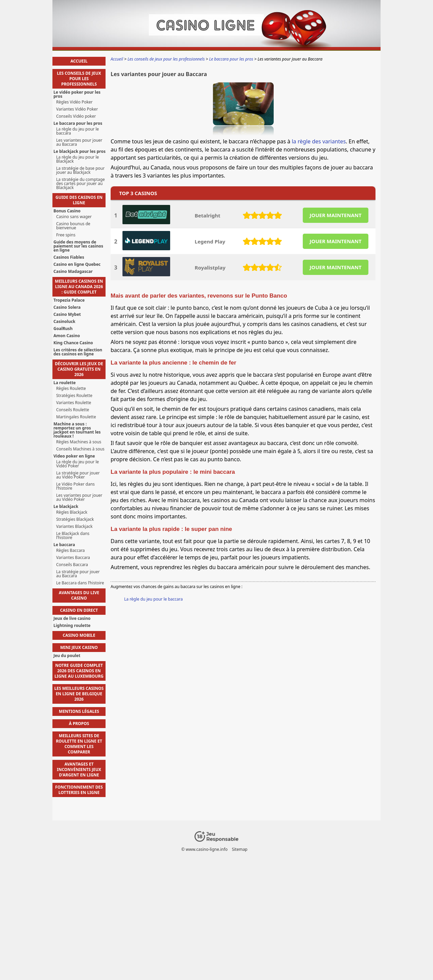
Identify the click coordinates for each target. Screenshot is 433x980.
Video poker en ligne (74, 456)
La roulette (65, 383)
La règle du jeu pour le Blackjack (77, 159)
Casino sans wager (74, 217)
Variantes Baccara (73, 558)
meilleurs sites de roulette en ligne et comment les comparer (79, 744)
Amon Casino (67, 336)
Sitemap (240, 849)
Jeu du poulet (67, 656)
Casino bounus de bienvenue (73, 226)
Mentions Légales (79, 711)
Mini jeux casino (79, 647)
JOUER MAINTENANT (335, 215)
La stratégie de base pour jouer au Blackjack (80, 170)
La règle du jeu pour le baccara (153, 599)
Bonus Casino (67, 211)
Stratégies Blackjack (75, 519)
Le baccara (64, 545)
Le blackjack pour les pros (79, 151)
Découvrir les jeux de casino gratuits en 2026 (79, 369)
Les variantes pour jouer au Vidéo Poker (79, 497)
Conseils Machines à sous (80, 449)
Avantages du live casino (79, 595)
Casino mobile (79, 635)
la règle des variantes (319, 141)
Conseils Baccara (72, 565)
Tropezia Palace (69, 300)
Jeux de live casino (72, 619)
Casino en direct (79, 610)
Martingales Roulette (76, 417)
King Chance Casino (73, 343)
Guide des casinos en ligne (79, 200)
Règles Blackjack (72, 512)
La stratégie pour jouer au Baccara (78, 574)
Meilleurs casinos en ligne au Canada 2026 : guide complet (79, 287)
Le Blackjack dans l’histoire (73, 536)
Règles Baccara (71, 551)
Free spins (66, 235)
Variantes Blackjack (74, 527)
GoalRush (63, 329)
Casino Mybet (67, 314)
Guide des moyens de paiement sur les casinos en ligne (78, 246)
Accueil (79, 61)
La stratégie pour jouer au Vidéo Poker (78, 475)
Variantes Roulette (74, 403)
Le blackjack (66, 507)
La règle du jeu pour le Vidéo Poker (77, 464)
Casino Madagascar (73, 272)
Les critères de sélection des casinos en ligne (78, 352)
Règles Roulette (71, 389)
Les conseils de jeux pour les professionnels (79, 79)
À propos (79, 724)
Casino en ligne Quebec (77, 264)
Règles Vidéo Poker (74, 102)
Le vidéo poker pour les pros (77, 94)
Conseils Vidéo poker (76, 116)
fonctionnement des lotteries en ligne (79, 790)
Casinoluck (64, 322)
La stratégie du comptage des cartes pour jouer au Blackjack (81, 184)
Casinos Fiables (69, 257)
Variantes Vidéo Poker (77, 109)
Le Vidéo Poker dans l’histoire (75, 486)
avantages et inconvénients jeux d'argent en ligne (79, 769)
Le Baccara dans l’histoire (80, 583)
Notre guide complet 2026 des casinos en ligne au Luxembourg (79, 671)
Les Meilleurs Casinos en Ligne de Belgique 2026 (79, 694)
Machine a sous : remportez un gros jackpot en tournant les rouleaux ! (77, 430)
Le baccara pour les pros (78, 123)
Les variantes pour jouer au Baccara (79, 142)
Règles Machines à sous (79, 442)
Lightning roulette (72, 626)
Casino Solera (67, 307)
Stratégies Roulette (74, 396)
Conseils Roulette (73, 410)
